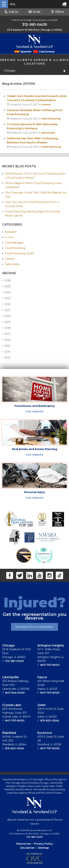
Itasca (42, 677)
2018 (6, 328)
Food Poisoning (51, 119)
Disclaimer (27, 848)
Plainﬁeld (9, 733)
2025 (6, 286)
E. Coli (9, 237)
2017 (6, 334)
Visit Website (34, 411)
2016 (6, 340)
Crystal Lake (12, 705)
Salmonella (48, 133)
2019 (6, 322)
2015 (6, 346)
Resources (24, 844)
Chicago (8, 645)
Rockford (45, 733)
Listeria (46, 104)
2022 (6, 304)
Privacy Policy (43, 844)
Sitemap (43, 848)
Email (34, 12)
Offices (58, 12)
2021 (6, 310)
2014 (6, 352)
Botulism (11, 232)
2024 (7, 292)
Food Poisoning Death (20, 253)
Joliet (41, 705)
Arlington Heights (51, 645)
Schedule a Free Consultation (34, 627)
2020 (7, 316)
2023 (6, 298)
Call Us (12, 12)
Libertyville (10, 677)
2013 (6, 358)
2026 (6, 280)
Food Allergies (14, 243)
